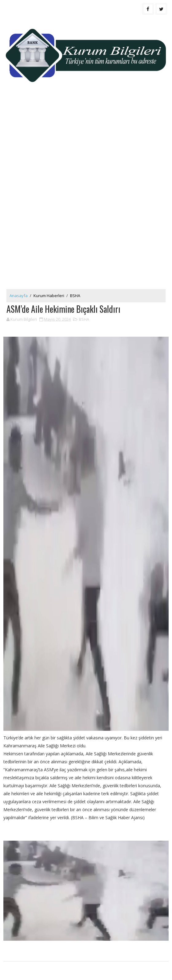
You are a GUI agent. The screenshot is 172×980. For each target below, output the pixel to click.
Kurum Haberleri (49, 296)
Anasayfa (19, 296)
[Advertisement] (86, 143)
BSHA (75, 296)
